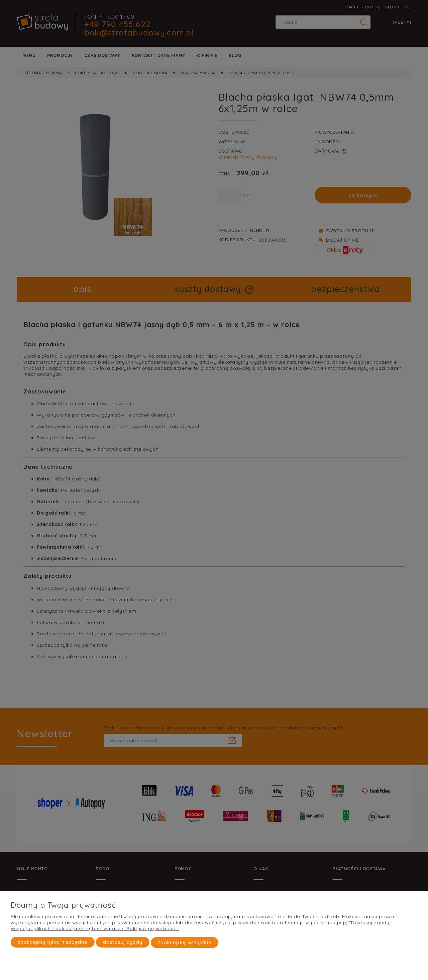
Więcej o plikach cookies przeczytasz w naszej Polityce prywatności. (95, 929)
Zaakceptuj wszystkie (185, 942)
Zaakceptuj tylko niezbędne (53, 942)
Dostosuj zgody (123, 942)
